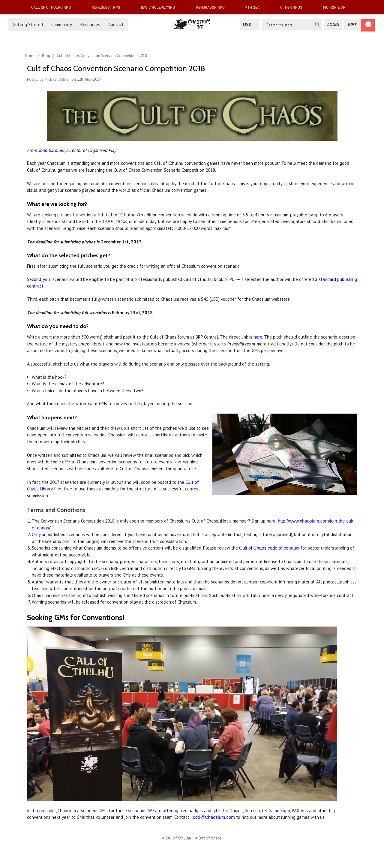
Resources (90, 24)
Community (62, 24)
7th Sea (255, 7)
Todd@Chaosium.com (213, 817)
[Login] (333, 25)
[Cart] (368, 25)
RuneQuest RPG (108, 7)
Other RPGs (294, 7)
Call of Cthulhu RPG (53, 7)
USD (250, 24)
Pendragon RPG (213, 7)
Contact (116, 24)
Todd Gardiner (51, 150)
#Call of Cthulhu (177, 838)
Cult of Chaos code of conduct (269, 548)
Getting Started (28, 24)
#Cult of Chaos (208, 838)
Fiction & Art (338, 7)
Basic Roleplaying (160, 7)
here (258, 337)
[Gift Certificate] (352, 25)
